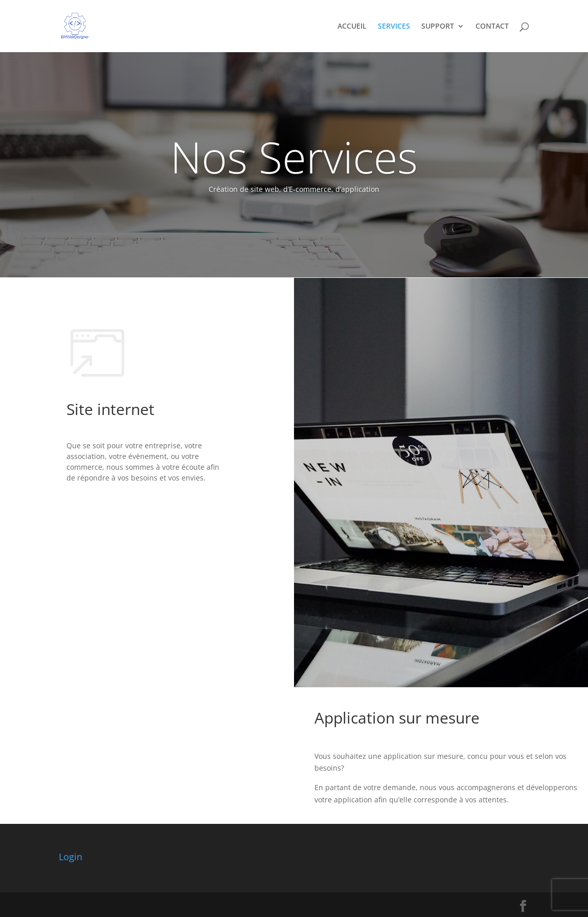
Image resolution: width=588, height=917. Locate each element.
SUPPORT (438, 27)
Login (71, 857)
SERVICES (394, 27)
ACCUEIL (352, 27)
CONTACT (492, 27)
